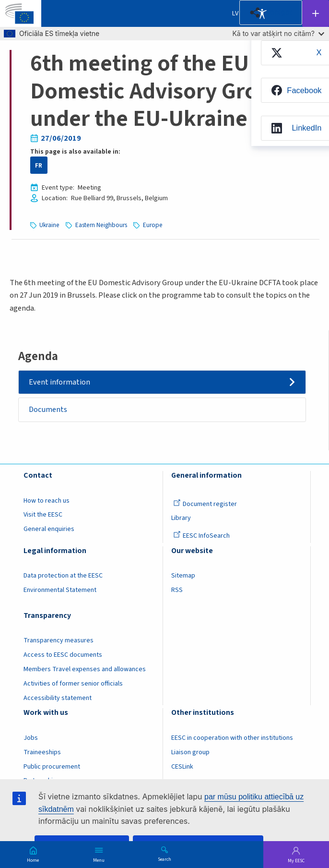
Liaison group (190, 752)
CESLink (182, 767)
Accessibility (262, 13)
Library (181, 518)
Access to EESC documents (63, 655)
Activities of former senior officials (73, 684)
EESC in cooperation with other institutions (232, 738)
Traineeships (42, 752)
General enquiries (49, 529)
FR (39, 165)
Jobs (31, 738)
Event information (59, 382)
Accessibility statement (58, 698)
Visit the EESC (43, 515)
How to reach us (47, 501)
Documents (48, 410)
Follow (316, 13)
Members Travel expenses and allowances (85, 669)
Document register (205, 504)
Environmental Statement (60, 590)
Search (164, 859)
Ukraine (49, 225)
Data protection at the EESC (63, 576)
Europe (153, 225)
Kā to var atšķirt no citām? (278, 33)
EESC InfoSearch (201, 536)
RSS (177, 590)
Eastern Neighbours (101, 225)
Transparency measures (59, 640)
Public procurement (52, 767)
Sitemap (183, 576)
